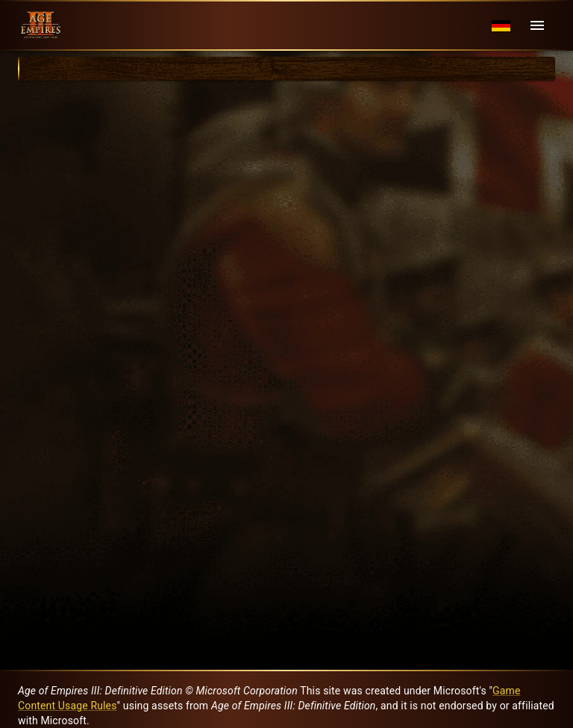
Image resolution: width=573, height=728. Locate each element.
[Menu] (537, 25)
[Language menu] (501, 26)
